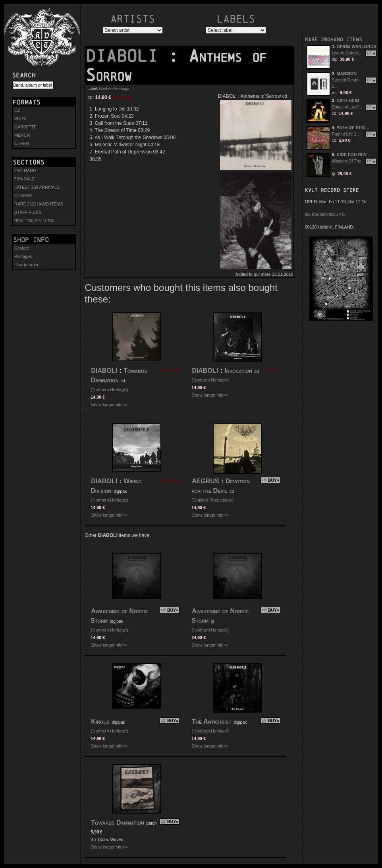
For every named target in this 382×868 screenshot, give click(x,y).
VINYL (20, 118)
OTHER (22, 143)
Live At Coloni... (347, 53)
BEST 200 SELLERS (34, 221)
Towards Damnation (118, 822)
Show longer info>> (109, 405)
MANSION (347, 74)
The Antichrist (212, 722)
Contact (22, 248)
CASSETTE (25, 127)
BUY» (274, 480)
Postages (23, 256)
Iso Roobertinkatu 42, (325, 214)
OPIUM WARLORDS (357, 46)
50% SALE (25, 179)
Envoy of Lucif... (347, 107)
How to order (26, 265)
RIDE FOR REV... (353, 155)
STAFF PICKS (28, 212)
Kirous (100, 722)
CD (17, 110)
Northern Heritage (114, 88)
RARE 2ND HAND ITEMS (39, 204)
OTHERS (23, 196)
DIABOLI (127, 56)
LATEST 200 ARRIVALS (37, 187)
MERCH (22, 135)
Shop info (31, 240)
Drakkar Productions (213, 500)
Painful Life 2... (346, 134)
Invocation (238, 371)
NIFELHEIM (348, 101)
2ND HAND (25, 170)
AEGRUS (205, 481)
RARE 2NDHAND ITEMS (334, 40)
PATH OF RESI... (353, 128)
